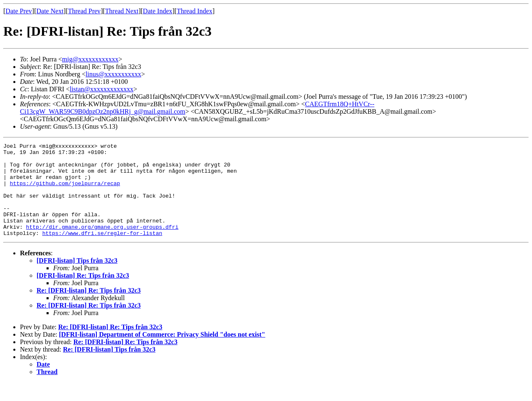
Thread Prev (84, 11)
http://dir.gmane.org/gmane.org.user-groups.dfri (102, 244)
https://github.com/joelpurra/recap (65, 192)
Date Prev (19, 11)
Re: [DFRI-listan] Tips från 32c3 (110, 368)
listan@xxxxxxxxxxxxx (102, 89)
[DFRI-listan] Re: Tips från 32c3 (83, 294)
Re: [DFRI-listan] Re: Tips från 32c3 (89, 309)
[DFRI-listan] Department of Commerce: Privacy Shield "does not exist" (162, 353)
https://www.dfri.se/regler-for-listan (102, 252)
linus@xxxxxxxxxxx (113, 74)
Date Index (158, 11)
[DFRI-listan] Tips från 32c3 (77, 279)
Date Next (50, 11)
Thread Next (122, 11)
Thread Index (195, 11)
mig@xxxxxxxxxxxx (90, 59)
